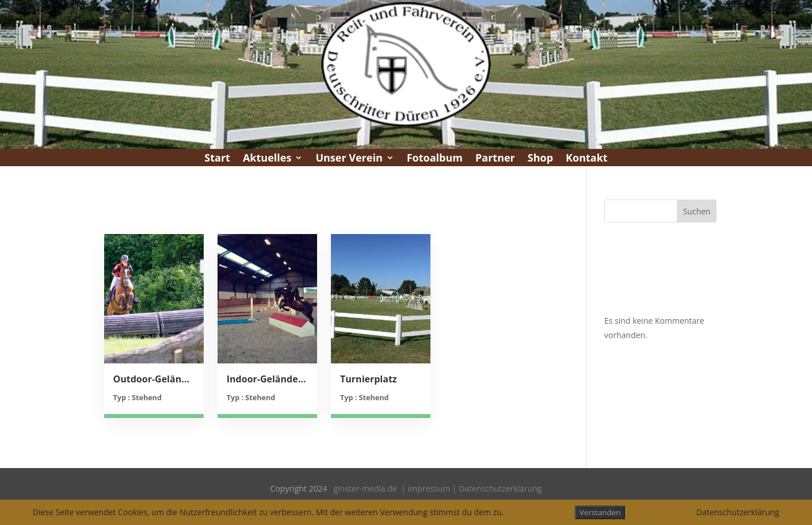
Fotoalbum (435, 159)
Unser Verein (349, 159)
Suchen (697, 211)
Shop (540, 159)
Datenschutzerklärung (500, 488)
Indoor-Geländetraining (267, 379)
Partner (495, 159)
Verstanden (600, 512)
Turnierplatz (369, 379)
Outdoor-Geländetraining (154, 379)
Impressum (429, 488)
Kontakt (587, 159)
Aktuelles (267, 159)
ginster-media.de (365, 488)
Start (217, 159)
